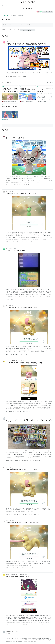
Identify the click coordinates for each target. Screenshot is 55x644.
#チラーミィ (9, 185)
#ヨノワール (22, 411)
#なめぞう (37, 514)
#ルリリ (23, 242)
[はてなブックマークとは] (10, 82)
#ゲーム (25, 77)
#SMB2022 (38, 461)
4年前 (26, 361)
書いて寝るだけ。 (10, 248)
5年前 (16, 631)
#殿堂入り (20, 77)
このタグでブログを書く (48, 12)
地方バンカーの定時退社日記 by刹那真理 (15, 361)
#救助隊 (8, 299)
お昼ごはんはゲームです (11, 42)
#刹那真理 (28, 411)
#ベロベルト (31, 514)
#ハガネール (25, 461)
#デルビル (24, 568)
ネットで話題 (13, 15)
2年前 (18, 42)
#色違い (21, 185)
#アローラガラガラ (32, 625)
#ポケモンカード (10, 461)
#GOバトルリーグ (17, 625)
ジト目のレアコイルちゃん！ (12, 418)
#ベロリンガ (9, 77)
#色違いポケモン (17, 242)
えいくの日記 (9, 191)
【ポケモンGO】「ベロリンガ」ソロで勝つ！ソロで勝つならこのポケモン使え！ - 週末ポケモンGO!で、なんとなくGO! (27, 90)
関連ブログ (21, 15)
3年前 (13, 191)
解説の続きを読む (27, 30)
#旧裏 (20, 461)
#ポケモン (15, 77)
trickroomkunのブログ (10, 631)
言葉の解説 (5, 15)
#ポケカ (16, 461)
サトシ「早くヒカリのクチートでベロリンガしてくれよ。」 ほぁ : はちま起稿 (45, 90)
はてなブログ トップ (6, 6)
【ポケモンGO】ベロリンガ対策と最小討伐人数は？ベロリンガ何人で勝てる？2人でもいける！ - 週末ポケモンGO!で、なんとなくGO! (10, 90)
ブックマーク (5, 87)
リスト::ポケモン (7, 25)
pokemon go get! (9, 136)
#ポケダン (13, 299)
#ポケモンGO (26, 185)
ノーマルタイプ (18, 25)
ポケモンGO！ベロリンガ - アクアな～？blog (10, 107)
